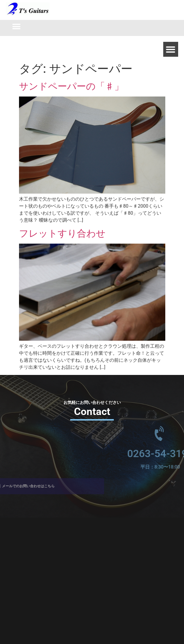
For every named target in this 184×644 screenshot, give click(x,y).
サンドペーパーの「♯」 (71, 86)
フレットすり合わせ (62, 233)
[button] (17, 26)
